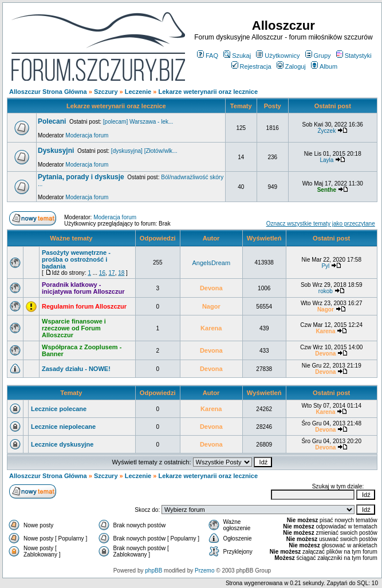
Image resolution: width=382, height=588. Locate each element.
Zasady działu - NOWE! (76, 369)
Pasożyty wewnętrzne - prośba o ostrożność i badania (76, 259)
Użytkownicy (278, 56)
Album (324, 66)
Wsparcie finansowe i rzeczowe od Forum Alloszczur (74, 328)
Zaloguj (291, 66)
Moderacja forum (87, 135)
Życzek (326, 131)
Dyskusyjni (56, 151)
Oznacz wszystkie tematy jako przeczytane (321, 224)
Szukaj (237, 56)
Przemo (204, 571)
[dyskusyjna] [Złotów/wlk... (144, 151)
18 (121, 273)
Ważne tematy (71, 238)
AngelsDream (211, 263)
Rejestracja (251, 66)
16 (102, 273)
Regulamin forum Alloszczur (84, 306)
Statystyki (354, 56)
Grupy (318, 56)
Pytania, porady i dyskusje (81, 177)
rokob (326, 291)
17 (112, 273)
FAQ (208, 56)
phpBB (153, 571)
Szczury (106, 92)
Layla (326, 160)
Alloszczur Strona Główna (48, 92)
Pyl (325, 266)
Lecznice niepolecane (63, 427)
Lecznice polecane (59, 409)
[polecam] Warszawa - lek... (138, 122)
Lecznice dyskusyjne (62, 444)
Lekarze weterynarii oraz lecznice (208, 92)
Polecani (52, 121)
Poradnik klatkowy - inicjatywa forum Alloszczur (83, 288)
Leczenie (138, 92)
